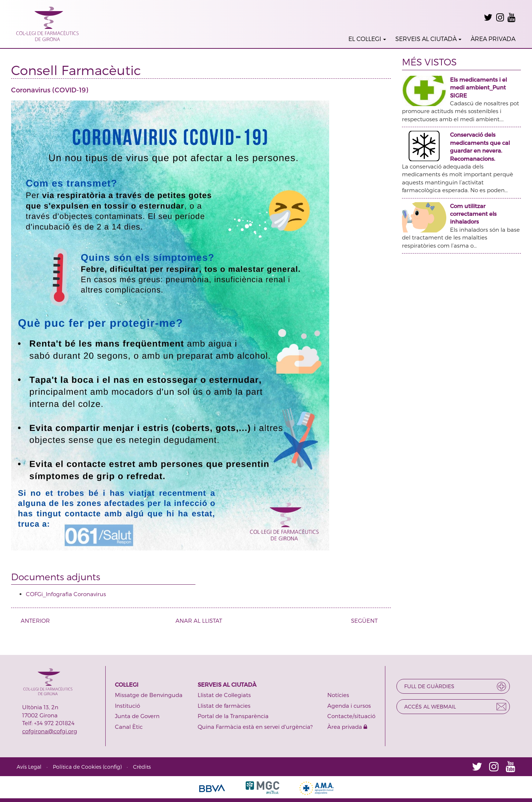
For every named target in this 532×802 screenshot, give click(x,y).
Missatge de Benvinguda (149, 695)
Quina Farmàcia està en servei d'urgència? (255, 727)
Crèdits (142, 767)
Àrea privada (347, 727)
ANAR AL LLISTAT (199, 621)
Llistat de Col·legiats (224, 695)
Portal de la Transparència (233, 716)
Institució (127, 706)
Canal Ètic (129, 727)
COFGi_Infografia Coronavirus (66, 594)
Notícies (338, 695)
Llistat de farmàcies (224, 706)
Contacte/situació (351, 716)
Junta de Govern (137, 716)
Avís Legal (29, 767)
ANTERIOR (33, 621)
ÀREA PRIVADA (493, 39)
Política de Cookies (77, 767)
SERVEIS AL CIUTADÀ (428, 39)
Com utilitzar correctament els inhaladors (473, 214)
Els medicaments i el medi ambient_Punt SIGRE (478, 87)
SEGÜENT (367, 621)
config (112, 767)
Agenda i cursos (349, 706)
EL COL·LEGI (367, 39)
